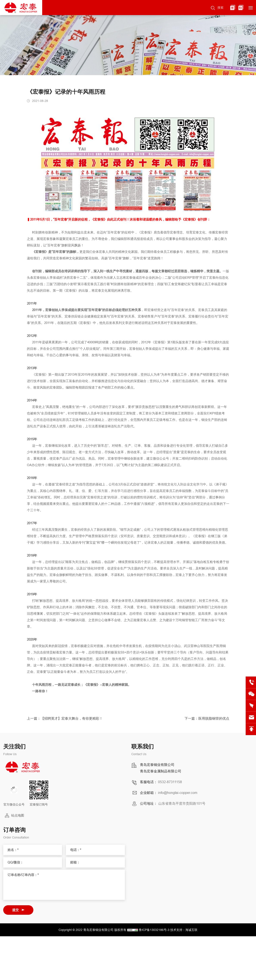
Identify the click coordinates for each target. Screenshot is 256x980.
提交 (16, 910)
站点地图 (18, 815)
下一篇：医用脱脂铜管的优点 (207, 721)
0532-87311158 (170, 782)
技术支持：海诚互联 (184, 930)
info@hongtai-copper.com (178, 793)
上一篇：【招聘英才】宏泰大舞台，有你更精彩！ (65, 721)
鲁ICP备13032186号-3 (154, 930)
